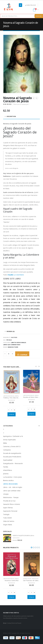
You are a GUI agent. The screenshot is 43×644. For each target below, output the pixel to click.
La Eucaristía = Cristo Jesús (12, 477)
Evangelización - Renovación (13, 463)
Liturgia (6, 494)
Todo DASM (7, 518)
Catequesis (7, 450)
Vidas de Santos (9, 521)
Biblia (5, 443)
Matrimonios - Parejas (11, 497)
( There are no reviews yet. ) (21, 104)
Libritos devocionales (18, 342)
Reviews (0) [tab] (11, 331)
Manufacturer (13, 347)
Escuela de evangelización (12, 453)
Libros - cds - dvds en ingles (13, 487)
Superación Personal (10, 511)
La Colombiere (16, 275)
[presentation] (36, 366)
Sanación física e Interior (12, 504)
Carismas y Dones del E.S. (12, 446)
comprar (23, 355)
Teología (6, 514)
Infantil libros (8, 470)
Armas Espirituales (9, 440)
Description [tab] (11, 116)
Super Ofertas (8, 508)
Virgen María (8, 525)
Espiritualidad (8, 460)
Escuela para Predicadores (12, 457)
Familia (6, 467)
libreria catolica (8, 480)
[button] (32, 547)
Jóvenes (6, 474)
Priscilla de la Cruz (9, 501)
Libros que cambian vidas (12, 345)
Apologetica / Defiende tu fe (13, 436)
